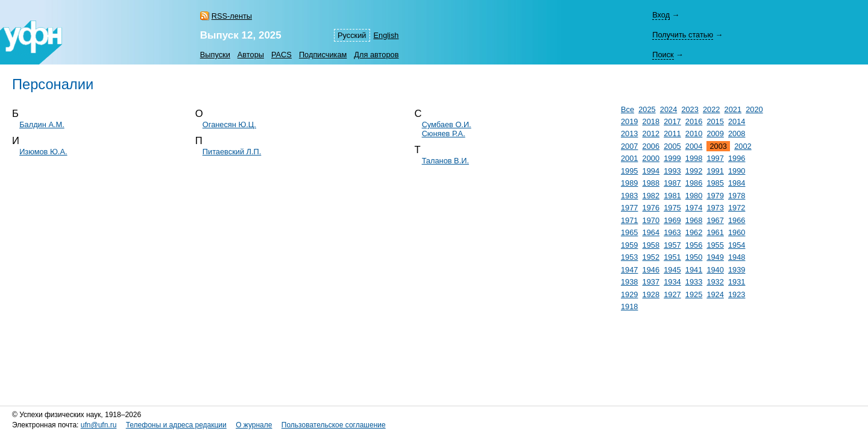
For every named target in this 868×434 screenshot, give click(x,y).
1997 (715, 158)
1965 (629, 232)
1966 (737, 220)
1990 (737, 171)
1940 (715, 270)
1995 (629, 171)
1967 (715, 220)
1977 (629, 208)
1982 (651, 196)
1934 (672, 282)
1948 (737, 257)
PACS (281, 55)
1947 (629, 270)
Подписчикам (323, 55)
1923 (737, 294)
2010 (694, 134)
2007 (629, 146)
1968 (694, 220)
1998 (694, 158)
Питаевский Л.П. (232, 152)
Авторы (251, 55)
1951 (672, 257)
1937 (651, 282)
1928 (651, 294)
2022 (711, 109)
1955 (715, 245)
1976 (651, 208)
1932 (715, 282)
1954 (737, 245)
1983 (629, 196)
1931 (737, 282)
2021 (733, 109)
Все (627, 109)
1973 (715, 208)
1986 (694, 183)
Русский (352, 35)
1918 (629, 307)
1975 (672, 208)
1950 (694, 257)
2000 (651, 158)
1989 (629, 183)
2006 (651, 146)
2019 (629, 121)
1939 (737, 270)
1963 (672, 232)
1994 (651, 171)
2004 (694, 146)
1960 (737, 232)
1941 (694, 270)
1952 (651, 257)
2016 (694, 121)
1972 (737, 208)
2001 (629, 158)
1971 (629, 220)
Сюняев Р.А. (444, 134)
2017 (672, 121)
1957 (672, 245)
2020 (754, 109)
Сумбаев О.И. (447, 124)
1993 (672, 171)
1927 (672, 294)
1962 (694, 232)
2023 (690, 109)
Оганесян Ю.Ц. (229, 124)
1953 (629, 257)
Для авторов (376, 55)
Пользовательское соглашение (334, 425)
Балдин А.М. (42, 124)
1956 (694, 245)
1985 (715, 183)
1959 (629, 245)
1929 (629, 294)
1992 (694, 171)
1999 (672, 158)
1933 (694, 282)
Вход (661, 15)
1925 (694, 294)
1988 (651, 183)
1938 (629, 282)
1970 (651, 220)
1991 (715, 171)
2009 (715, 134)
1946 (651, 270)
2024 (668, 109)
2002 (743, 146)
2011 (672, 134)
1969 (672, 220)
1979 (715, 196)
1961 (715, 232)
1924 (715, 294)
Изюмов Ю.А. (43, 152)
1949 (715, 257)
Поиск (663, 55)
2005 (672, 146)
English (386, 35)
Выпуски (215, 55)
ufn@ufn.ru (99, 425)
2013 (629, 134)
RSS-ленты (232, 16)
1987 (672, 183)
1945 (672, 270)
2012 (651, 134)
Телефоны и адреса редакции (176, 425)
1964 (651, 232)
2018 (651, 121)
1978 (737, 196)
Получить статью (683, 35)
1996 (737, 158)
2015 (715, 121)
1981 (672, 196)
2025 (647, 109)
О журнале (254, 425)
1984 (737, 183)
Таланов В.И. (445, 161)
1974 (694, 208)
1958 (651, 245)
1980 (694, 196)
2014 (737, 121)
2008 (737, 134)
